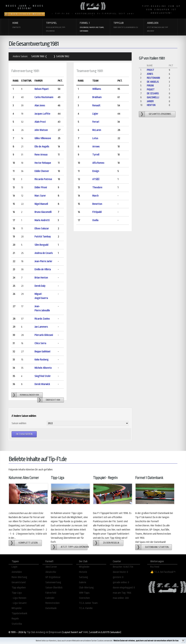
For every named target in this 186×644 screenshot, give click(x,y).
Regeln (15, 619)
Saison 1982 (62, 56)
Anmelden (160, 27)
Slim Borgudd (41, 245)
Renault (96, 106)
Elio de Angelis (42, 147)
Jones (150, 74)
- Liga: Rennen (19, 598)
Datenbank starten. (157, 547)
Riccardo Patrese (43, 179)
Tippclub (127, 25)
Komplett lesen (28, 543)
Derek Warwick (42, 384)
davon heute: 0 (120, 572)
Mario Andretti (42, 220)
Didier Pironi (41, 187)
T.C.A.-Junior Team (88, 603)
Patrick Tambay (43, 237)
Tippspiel (59, 27)
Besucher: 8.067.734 (123, 567)
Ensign (96, 171)
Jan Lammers (41, 327)
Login (14, 567)
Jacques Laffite (42, 114)
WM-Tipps (84, 593)
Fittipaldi (97, 212)
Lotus (95, 138)
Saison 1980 (38, 56)
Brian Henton (41, 278)
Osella (95, 220)
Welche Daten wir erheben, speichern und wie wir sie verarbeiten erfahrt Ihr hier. (146, 641)
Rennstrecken (52, 603)
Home (26, 25)
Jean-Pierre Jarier (43, 261)
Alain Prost (40, 122)
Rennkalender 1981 (29, 395)
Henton (151, 105)
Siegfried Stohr (43, 376)
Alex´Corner (51, 567)
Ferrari (96, 122)
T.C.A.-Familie (86, 608)
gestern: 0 (118, 577)
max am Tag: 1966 (122, 593)
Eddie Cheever (42, 171)
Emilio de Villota (43, 269)
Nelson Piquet (42, 89)
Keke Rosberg (41, 360)
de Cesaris (153, 94)
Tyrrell (96, 155)
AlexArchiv (51, 572)
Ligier (95, 114)
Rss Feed (155, 567)
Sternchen (84, 598)
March (95, 196)
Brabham (97, 97)
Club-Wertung (86, 588)
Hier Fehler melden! (28, 14)
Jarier (150, 101)
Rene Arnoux (41, 155)
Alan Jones (40, 106)
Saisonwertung (53, 582)
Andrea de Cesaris (44, 253)
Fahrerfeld (51, 593)
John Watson (41, 130)
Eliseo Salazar (42, 229)
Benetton (97, 204)
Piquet (151, 90)
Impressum (56, 632)
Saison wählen (19, 423)
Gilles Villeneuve (43, 138)
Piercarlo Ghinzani (44, 335)
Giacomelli (153, 97)
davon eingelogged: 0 (124, 588)
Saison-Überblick (54, 588)
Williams (97, 89)
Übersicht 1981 (53, 400)
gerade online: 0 (121, 582)
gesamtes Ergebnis (160, 114)
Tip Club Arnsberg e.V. (38, 632)
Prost (150, 70)
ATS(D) (96, 179)
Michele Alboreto (43, 368)
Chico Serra (40, 343)
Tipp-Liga (17, 593)
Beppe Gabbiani (42, 352)
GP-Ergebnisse (53, 577)
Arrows (96, 147)
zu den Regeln (111, 543)
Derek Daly (40, 286)
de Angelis (153, 82)
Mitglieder (84, 567)
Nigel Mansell (41, 204)
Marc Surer (40, 196)
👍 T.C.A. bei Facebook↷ (163, 572)
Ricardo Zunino (42, 319)
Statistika (17, 624)
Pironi (150, 86)
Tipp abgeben (19, 588)
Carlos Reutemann (44, 97)
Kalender (50, 598)
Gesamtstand (19, 582)
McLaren (97, 130)
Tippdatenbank (19, 613)
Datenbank (51, 608)
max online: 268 (121, 598)
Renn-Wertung (19, 577)
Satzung (84, 577)
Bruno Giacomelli (43, 212)
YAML (86, 632)
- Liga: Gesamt (19, 603)
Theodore (97, 187)
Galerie (83, 582)
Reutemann (153, 78)
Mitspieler (17, 608)
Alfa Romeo (98, 163)
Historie (83, 572)
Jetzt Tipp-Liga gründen (74, 547)
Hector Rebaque (43, 163)
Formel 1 (93, 27)
